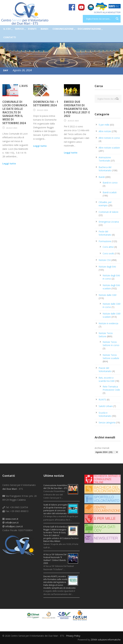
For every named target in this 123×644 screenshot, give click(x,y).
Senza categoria (107, 422)
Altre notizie (105, 131)
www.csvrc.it (12, 519)
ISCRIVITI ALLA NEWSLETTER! (107, 12)
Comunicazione (63, 29)
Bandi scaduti (110, 192)
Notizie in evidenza (108, 323)
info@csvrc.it (12, 523)
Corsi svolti (108, 253)
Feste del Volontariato (105, 233)
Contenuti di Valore (109, 212)
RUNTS (102, 400)
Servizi (19, 29)
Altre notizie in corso (109, 138)
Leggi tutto (9, 163)
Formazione (105, 241)
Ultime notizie (54, 476)
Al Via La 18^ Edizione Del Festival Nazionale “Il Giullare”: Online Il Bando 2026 (55, 559)
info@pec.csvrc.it (14, 526)
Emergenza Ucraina (109, 222)
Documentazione (89, 29)
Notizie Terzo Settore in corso (111, 344)
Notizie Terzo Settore (106, 335)
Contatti (10, 37)
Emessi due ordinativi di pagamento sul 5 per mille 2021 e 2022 (77, 109)
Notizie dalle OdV (108, 295)
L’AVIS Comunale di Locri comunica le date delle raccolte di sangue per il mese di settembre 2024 (15, 104)
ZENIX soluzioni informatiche (106, 640)
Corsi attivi (108, 247)
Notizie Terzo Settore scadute (111, 357)
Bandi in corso (110, 183)
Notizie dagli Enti (107, 267)
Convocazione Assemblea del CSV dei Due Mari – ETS (55, 487)
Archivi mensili (102, 448)
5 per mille (104, 125)
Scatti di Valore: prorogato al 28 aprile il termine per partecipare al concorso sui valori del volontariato (55, 509)
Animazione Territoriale (105, 159)
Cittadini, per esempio (105, 204)
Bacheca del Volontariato (105, 169)
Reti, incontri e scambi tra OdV (107, 379)
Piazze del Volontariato (105, 370)
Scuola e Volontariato (105, 414)
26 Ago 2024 (12, 128)
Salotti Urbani (106, 406)
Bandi (45, 29)
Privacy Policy (73, 636)
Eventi (32, 29)
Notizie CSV (105, 260)
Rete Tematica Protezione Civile (111, 388)
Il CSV (7, 29)
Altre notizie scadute (109, 148)
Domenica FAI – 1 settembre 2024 (46, 104)
